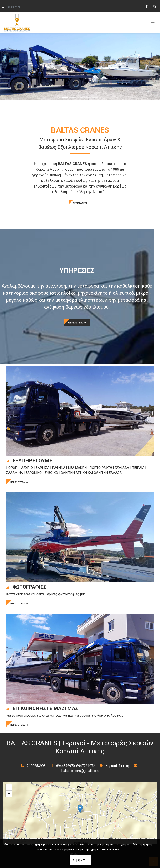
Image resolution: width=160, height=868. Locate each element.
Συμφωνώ (80, 860)
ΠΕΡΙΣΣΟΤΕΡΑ (80, 203)
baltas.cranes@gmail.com (80, 771)
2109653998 (36, 766)
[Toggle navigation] (153, 23)
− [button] (9, 794)
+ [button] (9, 788)
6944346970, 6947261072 (76, 766)
